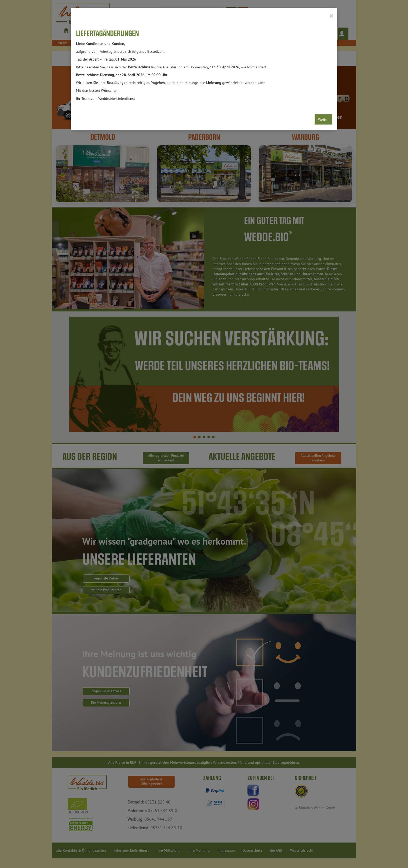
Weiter (323, 119)
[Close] (331, 16)
